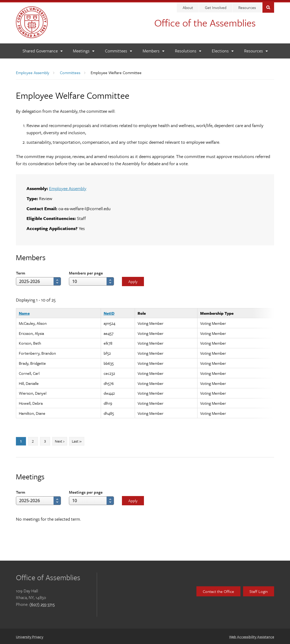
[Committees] (118, 50)
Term (21, 272)
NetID (109, 312)
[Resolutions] (188, 50)
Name (24, 312)
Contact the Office (218, 590)
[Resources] (256, 50)
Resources (247, 6)
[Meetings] (84, 50)
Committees (70, 71)
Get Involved (216, 6)
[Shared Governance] (42, 50)
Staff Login (259, 590)
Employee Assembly (33, 71)
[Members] (153, 50)
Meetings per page (86, 491)
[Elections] (223, 50)
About (188, 6)
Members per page (86, 272)
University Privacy (30, 635)
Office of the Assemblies (205, 21)
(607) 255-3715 (42, 603)
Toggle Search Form (268, 6)
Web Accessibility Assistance (252, 635)
